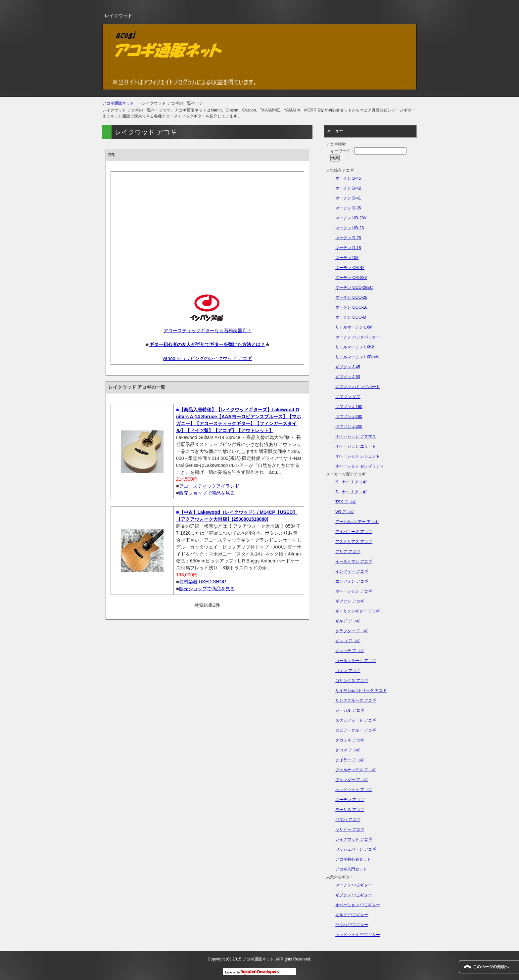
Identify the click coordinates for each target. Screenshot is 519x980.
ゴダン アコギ (348, 671)
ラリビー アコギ (350, 829)
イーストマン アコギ (354, 561)
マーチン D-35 (348, 208)
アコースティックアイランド (209, 486)
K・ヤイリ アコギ (351, 482)
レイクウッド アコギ (354, 839)
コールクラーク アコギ (356, 661)
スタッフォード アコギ (356, 720)
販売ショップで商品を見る (207, 493)
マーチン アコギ (350, 800)
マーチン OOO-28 (351, 297)
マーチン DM (347, 258)
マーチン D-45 (348, 178)
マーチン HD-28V (351, 218)
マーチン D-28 (348, 238)
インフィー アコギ (352, 571)
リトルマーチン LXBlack (357, 357)
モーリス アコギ (350, 810)
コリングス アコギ (352, 681)
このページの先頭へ (491, 967)
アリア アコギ (348, 552)
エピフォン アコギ (352, 581)
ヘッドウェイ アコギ (354, 790)
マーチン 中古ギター (354, 885)
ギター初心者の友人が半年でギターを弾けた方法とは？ (207, 344)
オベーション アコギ (354, 591)
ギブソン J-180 (349, 417)
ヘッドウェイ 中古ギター (358, 935)
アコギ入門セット (351, 869)
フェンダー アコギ (352, 780)
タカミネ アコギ (350, 740)
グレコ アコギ (348, 641)
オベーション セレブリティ (360, 466)
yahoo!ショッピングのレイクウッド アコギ (207, 358)
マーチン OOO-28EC (354, 288)
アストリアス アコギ (354, 542)
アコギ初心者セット (353, 859)
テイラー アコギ (350, 760)
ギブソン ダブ (348, 397)
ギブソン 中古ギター (354, 895)
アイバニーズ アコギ (354, 532)
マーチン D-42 (348, 188)
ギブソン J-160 (349, 407)
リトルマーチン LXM (354, 327)
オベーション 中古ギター (358, 905)
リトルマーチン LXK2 (355, 347)
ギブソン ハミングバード (358, 387)
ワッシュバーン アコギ (356, 849)
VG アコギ (345, 512)
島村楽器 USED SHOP (203, 582)
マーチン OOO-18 (351, 307)
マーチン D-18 (348, 248)
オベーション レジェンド (358, 456)
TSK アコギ (346, 502)
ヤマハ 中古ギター (352, 925)
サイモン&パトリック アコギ (361, 690)
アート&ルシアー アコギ (357, 522)
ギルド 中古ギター (352, 915)
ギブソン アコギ (350, 601)
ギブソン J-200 (349, 426)
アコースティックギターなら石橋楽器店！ (207, 331)
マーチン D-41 (348, 198)
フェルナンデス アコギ (356, 770)
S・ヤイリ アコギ (351, 492)
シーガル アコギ (350, 710)
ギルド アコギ (348, 621)
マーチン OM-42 (350, 268)
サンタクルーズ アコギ (356, 700)
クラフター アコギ (352, 631)
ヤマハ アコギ (348, 820)
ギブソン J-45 (348, 367)
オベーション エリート (356, 446)
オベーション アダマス (356, 436)
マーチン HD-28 (350, 228)
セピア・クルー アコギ (356, 730)
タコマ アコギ (348, 750)
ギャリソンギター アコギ (358, 611)
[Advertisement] (207, 227)
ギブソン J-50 (348, 377)
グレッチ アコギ (350, 651)
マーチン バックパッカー (358, 337)
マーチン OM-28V (351, 278)
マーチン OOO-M (351, 317)
